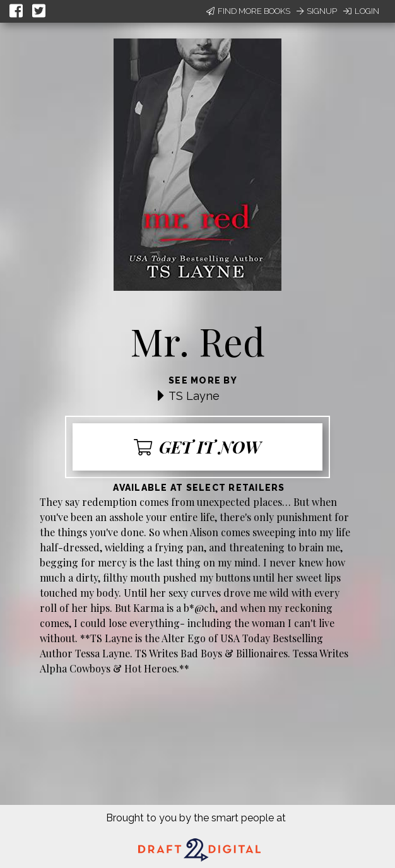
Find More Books (248, 11)
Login (361, 11)
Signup (317, 11)
